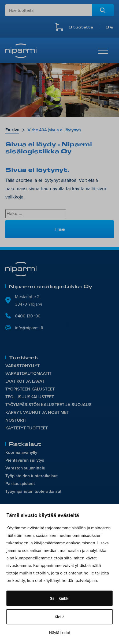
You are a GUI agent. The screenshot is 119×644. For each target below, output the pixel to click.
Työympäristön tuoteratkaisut (33, 491)
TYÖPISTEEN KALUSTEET (30, 389)
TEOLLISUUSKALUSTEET (30, 397)
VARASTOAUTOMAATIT (28, 373)
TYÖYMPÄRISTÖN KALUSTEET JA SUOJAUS (49, 405)
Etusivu (12, 130)
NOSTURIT (16, 420)
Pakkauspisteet (20, 484)
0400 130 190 (28, 316)
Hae (103, 10)
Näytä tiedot (60, 633)
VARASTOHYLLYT (23, 366)
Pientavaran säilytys (25, 460)
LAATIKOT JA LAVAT (25, 381)
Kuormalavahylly (21, 452)
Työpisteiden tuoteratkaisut (31, 476)
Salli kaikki (60, 598)
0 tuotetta (91, 27)
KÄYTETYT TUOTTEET (27, 428)
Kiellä (60, 617)
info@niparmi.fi (29, 328)
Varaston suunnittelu (25, 468)
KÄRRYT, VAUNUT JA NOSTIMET (37, 412)
